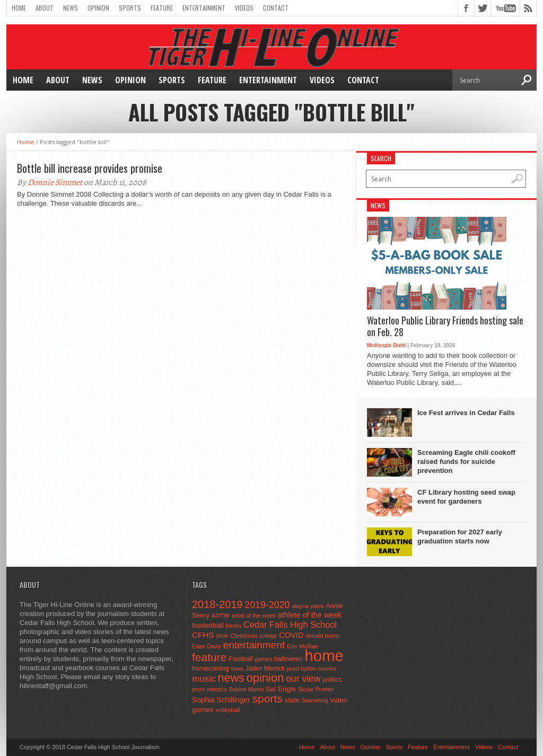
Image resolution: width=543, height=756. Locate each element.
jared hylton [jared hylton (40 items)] (301, 669)
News (71, 8)
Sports (130, 8)
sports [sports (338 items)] (267, 698)
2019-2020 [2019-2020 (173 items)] (267, 605)
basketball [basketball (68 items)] (208, 625)
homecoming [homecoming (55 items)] (211, 669)
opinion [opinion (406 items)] (265, 678)
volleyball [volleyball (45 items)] (227, 710)
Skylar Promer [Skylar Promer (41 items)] (316, 689)
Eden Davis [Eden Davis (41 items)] (207, 646)
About (45, 8)
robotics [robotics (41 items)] (217, 689)
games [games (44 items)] (263, 659)
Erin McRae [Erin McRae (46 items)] (303, 646)
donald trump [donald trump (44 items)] (323, 636)
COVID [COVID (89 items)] (291, 635)
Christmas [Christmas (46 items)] (244, 636)
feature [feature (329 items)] (209, 657)
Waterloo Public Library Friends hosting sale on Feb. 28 (445, 326)
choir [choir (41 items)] (222, 636)
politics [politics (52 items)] (332, 680)
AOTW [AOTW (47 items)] (221, 616)
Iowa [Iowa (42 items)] (237, 669)
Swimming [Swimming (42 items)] (315, 700)
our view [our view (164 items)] (303, 679)
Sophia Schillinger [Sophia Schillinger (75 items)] (221, 700)
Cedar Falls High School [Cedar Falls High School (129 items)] (290, 625)
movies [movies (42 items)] (327, 669)
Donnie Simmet (55, 182)
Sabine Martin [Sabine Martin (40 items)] (246, 689)
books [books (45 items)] (233, 626)
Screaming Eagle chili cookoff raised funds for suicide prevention (466, 461)
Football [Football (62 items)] (241, 659)
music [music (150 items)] (204, 679)
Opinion (98, 8)
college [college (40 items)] (268, 636)
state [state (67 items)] (292, 700)
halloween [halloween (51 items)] (288, 659)
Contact (276, 8)
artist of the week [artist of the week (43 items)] (254, 616)
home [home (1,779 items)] (324, 656)
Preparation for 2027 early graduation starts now (460, 537)
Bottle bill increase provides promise (90, 168)
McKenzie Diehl (386, 345)
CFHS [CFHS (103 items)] (203, 635)
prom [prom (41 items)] (199, 689)
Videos (244, 8)
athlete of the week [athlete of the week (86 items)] (310, 615)
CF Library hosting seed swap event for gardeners (466, 497)
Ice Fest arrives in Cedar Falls (466, 413)
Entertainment (204, 8)
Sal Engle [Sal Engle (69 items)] (281, 689)
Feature (162, 8)
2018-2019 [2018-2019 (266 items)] (217, 604)
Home (19, 8)
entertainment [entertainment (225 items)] (254, 645)
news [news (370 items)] (231, 678)
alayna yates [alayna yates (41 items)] (308, 606)
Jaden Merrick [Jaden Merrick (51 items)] (265, 669)
